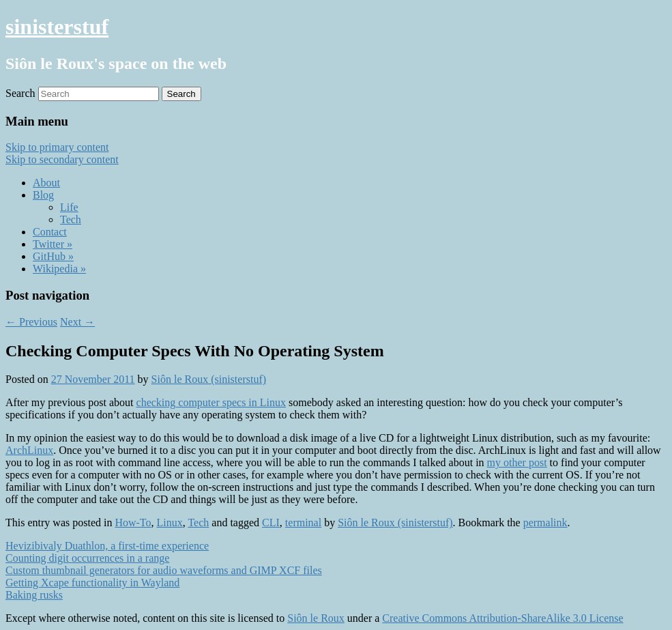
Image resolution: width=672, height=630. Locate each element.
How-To (133, 522)
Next (77, 322)
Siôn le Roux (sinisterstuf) (209, 379)
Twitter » (53, 244)
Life (69, 207)
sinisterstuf (57, 27)
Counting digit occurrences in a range (87, 558)
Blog (43, 195)
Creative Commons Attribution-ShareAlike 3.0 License (502, 618)
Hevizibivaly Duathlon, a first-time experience (107, 546)
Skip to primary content (57, 147)
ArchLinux (29, 450)
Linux (170, 522)
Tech (71, 219)
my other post (517, 462)
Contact (50, 232)
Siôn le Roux (316, 618)
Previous (31, 322)
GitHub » (53, 256)
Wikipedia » (59, 269)
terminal (303, 522)
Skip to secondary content (62, 159)
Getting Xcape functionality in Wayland (92, 583)
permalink (545, 522)
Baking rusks (34, 595)
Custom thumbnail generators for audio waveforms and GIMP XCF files (164, 570)
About (46, 183)
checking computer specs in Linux (211, 402)
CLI (271, 522)
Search (20, 93)
